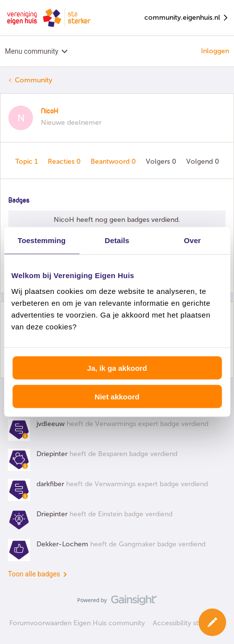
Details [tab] (117, 240)
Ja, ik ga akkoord (117, 368)
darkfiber (50, 484)
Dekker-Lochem (62, 544)
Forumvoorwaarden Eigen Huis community (77, 623)
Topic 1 (28, 161)
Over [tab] (192, 240)
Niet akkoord (117, 397)
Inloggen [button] (215, 51)
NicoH (50, 111)
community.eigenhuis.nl (187, 18)
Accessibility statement (189, 623)
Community (33, 80)
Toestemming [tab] (42, 240)
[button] (212, 622)
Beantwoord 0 (114, 161)
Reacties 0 (65, 161)
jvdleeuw (50, 424)
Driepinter (52, 454)
